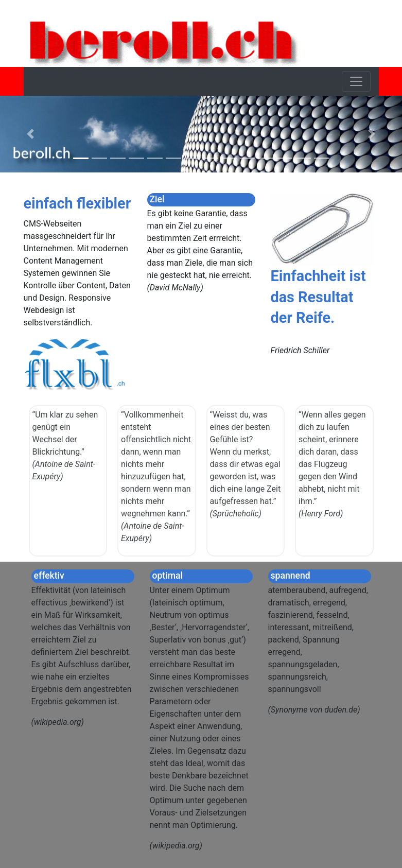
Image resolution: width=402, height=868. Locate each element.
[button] (30, 134)
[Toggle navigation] (356, 81)
